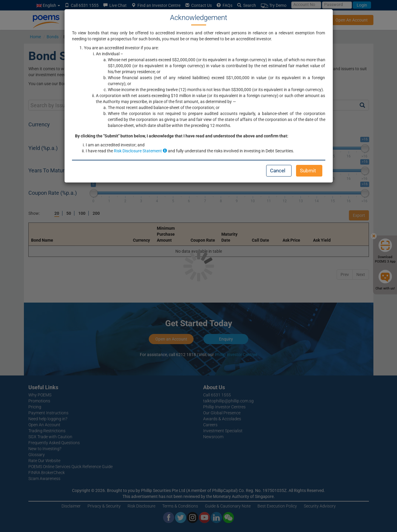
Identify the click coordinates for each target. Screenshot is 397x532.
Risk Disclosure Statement (140, 151)
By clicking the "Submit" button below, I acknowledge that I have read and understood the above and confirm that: (182, 136)
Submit (308, 171)
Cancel (278, 171)
